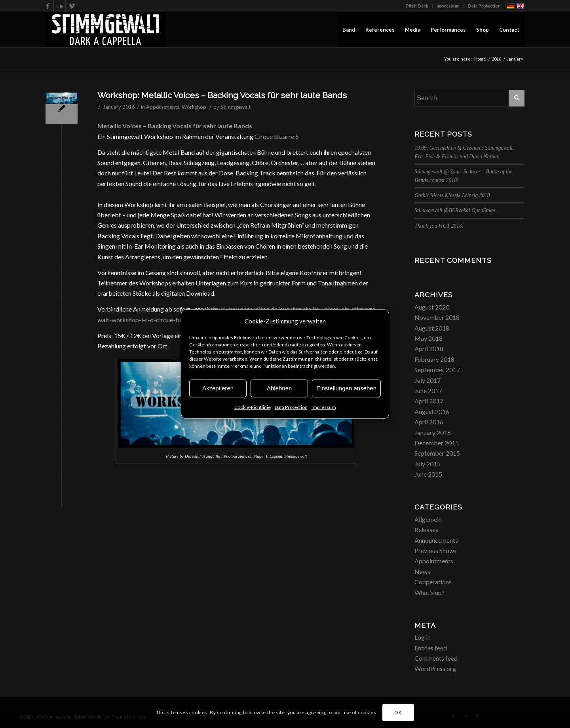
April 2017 (429, 401)
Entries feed (431, 648)
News (422, 571)
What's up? (429, 592)
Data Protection (291, 407)
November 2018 (437, 317)
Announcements (436, 540)
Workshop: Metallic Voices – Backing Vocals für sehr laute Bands (222, 95)
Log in (423, 637)
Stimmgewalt (236, 107)
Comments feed (436, 658)
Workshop (194, 107)
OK (398, 712)
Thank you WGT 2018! (439, 226)
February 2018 (434, 359)
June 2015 (428, 474)
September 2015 (437, 453)
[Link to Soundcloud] (60, 6)
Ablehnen (279, 388)
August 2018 (432, 328)
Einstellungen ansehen (346, 388)
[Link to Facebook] (48, 6)
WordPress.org (435, 668)
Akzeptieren (218, 388)
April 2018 (429, 349)
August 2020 (432, 307)
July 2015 (427, 464)
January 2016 (433, 432)
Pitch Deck (417, 6)
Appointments (163, 107)
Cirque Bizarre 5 (277, 136)
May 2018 (428, 338)
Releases (426, 529)
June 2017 (428, 391)
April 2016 (429, 422)
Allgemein (428, 519)
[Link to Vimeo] (72, 6)
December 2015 (437, 443)
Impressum (324, 407)
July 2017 (427, 380)
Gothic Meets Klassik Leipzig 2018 (452, 195)
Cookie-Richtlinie (253, 407)
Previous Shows (436, 550)
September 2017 (437, 370)
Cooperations (433, 582)
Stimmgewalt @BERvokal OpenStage (455, 210)
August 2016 (432, 412)
